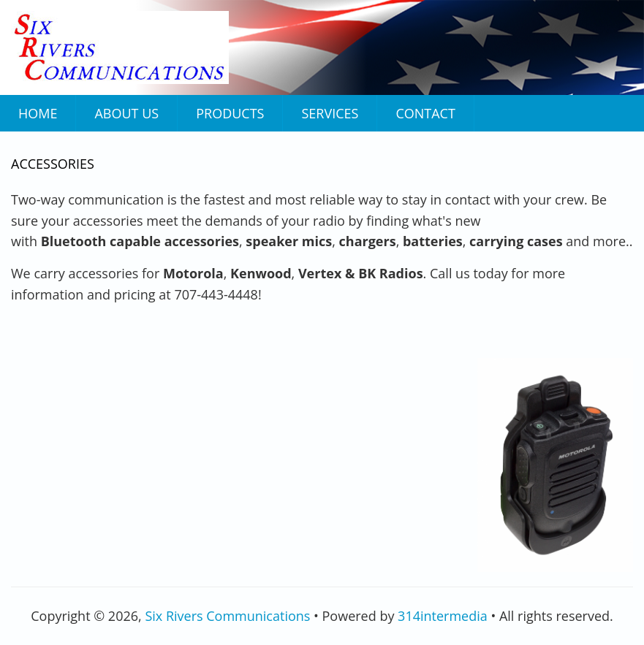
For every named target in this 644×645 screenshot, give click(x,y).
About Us (126, 113)
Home (38, 113)
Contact (425, 113)
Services (330, 113)
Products (230, 113)
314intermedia (443, 616)
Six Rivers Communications (227, 616)
